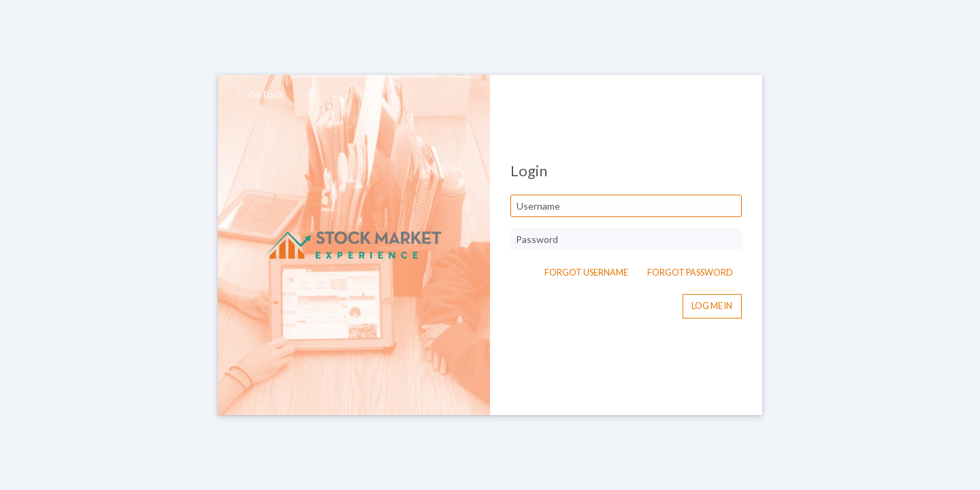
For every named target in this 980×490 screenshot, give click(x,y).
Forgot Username (586, 273)
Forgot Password (690, 273)
